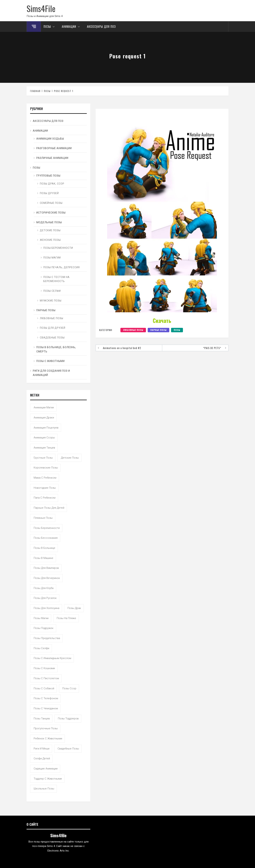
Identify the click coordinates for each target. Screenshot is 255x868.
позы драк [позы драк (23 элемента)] (74, 608)
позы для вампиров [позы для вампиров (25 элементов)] (46, 568)
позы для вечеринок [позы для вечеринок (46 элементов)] (47, 578)
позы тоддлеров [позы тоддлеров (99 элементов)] (68, 718)
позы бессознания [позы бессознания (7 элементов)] (46, 538)
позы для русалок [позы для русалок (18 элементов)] (45, 598)
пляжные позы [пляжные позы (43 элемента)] (43, 518)
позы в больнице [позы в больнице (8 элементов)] (44, 548)
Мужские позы (51, 301)
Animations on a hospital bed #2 (122, 348)
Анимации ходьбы (50, 139)
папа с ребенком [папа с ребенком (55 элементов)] (45, 498)
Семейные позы (51, 203)
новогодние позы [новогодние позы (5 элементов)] (45, 488)
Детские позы (50, 230)
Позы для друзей (53, 328)
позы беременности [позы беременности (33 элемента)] (47, 528)
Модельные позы (49, 222)
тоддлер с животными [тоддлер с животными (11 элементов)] (48, 779)
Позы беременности (58, 248)
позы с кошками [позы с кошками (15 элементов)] (44, 668)
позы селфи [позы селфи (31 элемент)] (41, 648)
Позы (50, 27)
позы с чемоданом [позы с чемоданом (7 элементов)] (46, 708)
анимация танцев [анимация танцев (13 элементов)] (44, 448)
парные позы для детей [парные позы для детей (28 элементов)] (49, 508)
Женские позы (50, 240)
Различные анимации (52, 158)
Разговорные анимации (54, 148)
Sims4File (41, 8)
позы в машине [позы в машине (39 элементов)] (43, 558)
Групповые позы (48, 176)
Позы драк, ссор (52, 184)
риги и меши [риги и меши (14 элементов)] (42, 749)
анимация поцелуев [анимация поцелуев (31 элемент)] (46, 428)
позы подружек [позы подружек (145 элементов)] (44, 628)
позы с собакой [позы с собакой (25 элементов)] (44, 688)
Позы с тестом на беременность (56, 279)
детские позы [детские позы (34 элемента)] (70, 458)
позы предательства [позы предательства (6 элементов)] (47, 638)
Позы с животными (50, 361)
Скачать (162, 321)
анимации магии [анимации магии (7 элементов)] (44, 407)
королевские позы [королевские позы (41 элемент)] (46, 468)
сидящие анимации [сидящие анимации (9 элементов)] (46, 769)
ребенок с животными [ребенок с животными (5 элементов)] (48, 738)
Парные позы (158, 330)
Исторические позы (51, 213)
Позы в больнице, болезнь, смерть (56, 349)
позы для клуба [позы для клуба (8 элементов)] (44, 588)
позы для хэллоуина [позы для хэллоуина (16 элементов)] (46, 608)
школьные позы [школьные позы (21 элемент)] (44, 789)
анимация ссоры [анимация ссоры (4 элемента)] (44, 438)
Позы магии (52, 258)
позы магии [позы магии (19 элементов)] (41, 618)
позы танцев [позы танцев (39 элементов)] (42, 718)
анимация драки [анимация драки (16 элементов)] (44, 418)
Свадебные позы (52, 338)
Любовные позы (133, 330)
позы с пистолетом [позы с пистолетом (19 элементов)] (46, 678)
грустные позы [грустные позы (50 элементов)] (43, 458)
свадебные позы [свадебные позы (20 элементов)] (68, 749)
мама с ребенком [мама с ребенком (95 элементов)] (45, 478)
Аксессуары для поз (101, 27)
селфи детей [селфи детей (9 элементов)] (42, 758)
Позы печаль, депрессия (62, 267)
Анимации (72, 27)
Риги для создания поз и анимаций (51, 373)
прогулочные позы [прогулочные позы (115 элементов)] (46, 728)
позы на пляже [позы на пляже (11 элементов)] (66, 618)
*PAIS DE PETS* (212, 348)
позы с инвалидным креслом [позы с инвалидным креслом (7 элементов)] (52, 658)
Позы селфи (52, 291)
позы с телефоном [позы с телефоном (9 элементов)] (46, 698)
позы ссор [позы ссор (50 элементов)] (69, 688)
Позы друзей (49, 193)
